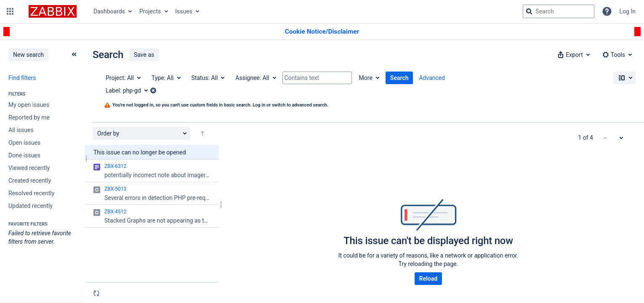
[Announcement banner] (322, 32)
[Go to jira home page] (53, 11)
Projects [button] (150, 11)
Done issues (24, 155)
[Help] (607, 11)
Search (399, 78)
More (366, 78)
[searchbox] (559, 11)
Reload (428, 279)
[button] (10, 11)
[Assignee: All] (255, 78)
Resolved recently (31, 193)
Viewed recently (29, 168)
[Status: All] (208, 78)
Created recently (30, 181)
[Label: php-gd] (130, 90)
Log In (628, 11)
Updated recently (31, 206)
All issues (21, 130)
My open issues (29, 105)
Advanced (432, 78)
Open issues (24, 143)
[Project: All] (123, 78)
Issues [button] (184, 11)
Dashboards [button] (109, 11)
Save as (144, 55)
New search (28, 55)
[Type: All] (166, 78)
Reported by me (29, 117)
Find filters (22, 78)
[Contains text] (317, 78)
